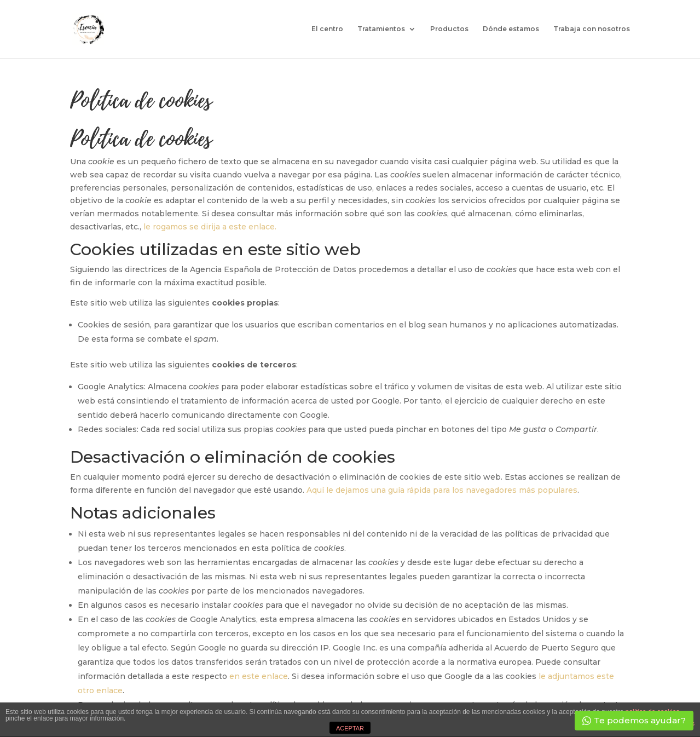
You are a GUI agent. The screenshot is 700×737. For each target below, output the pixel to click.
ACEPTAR (350, 728)
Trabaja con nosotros (592, 29)
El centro (327, 29)
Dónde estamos (511, 29)
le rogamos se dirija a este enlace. (210, 227)
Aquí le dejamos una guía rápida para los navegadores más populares (442, 490)
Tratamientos (381, 29)
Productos (449, 29)
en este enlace (259, 676)
